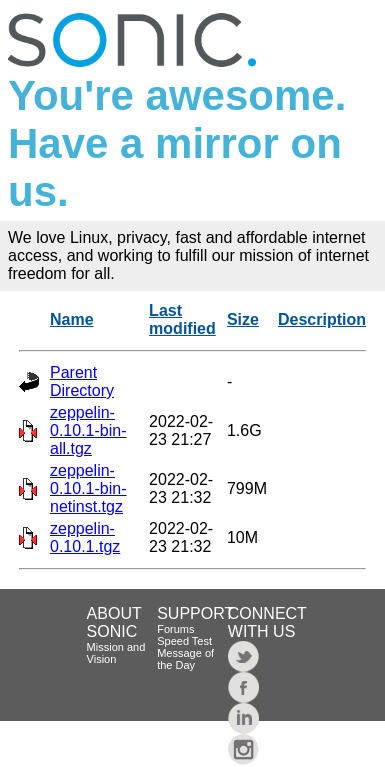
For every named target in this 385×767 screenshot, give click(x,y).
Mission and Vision (116, 653)
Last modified (182, 319)
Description (322, 319)
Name (72, 319)
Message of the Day (185, 659)
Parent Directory (82, 381)
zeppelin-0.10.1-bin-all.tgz (88, 430)
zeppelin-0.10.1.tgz (85, 537)
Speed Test (184, 641)
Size (243, 319)
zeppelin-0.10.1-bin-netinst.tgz (88, 488)
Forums (175, 629)
